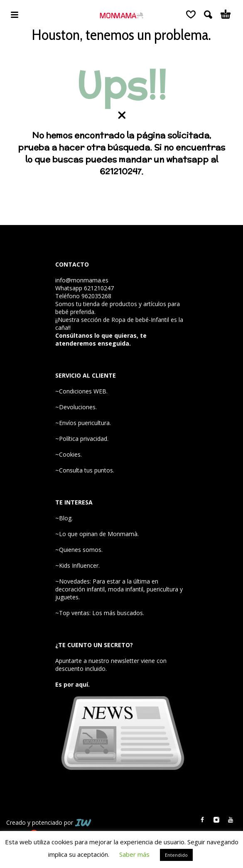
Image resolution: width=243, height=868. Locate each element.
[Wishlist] (191, 15)
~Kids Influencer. (77, 565)
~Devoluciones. (76, 407)
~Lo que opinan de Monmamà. (97, 534)
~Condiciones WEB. (81, 391)
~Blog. (64, 518)
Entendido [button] (176, 855)
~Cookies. (69, 454)
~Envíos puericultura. (83, 423)
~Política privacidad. (82, 439)
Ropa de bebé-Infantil (140, 320)
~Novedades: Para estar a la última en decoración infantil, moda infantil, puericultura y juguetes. (119, 589)
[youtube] (231, 820)
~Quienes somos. (79, 550)
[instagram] (216, 820)
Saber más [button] (134, 854)
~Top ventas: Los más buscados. (100, 613)
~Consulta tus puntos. (85, 470)
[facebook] (202, 820)
